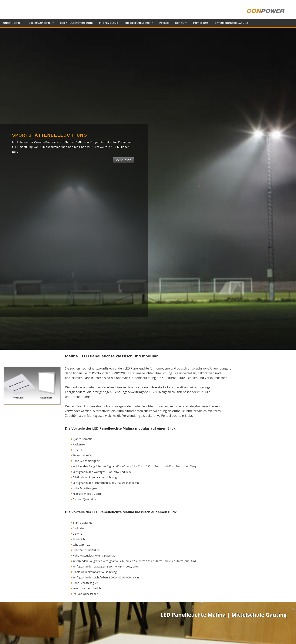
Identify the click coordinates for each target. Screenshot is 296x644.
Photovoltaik (109, 23)
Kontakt (181, 23)
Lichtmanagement (41, 23)
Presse (164, 23)
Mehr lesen (123, 160)
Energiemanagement (139, 23)
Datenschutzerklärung (231, 23)
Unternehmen (13, 23)
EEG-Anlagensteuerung (76, 23)
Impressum (201, 23)
